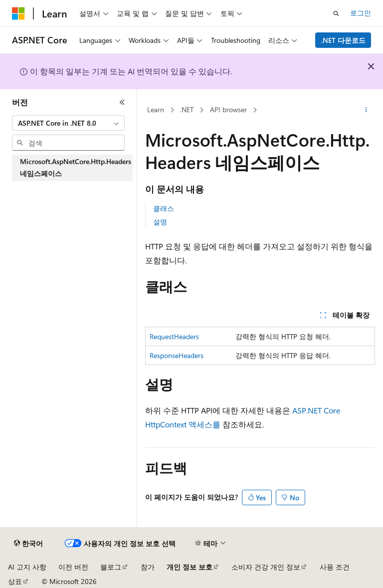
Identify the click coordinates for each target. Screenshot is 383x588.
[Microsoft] (18, 13)
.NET (187, 109)
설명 (160, 222)
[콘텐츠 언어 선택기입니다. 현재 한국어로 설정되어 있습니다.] (28, 544)
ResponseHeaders (177, 355)
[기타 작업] (366, 110)
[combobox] (68, 123)
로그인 (361, 13)
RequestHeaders (174, 336)
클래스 (164, 208)
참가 (148, 567)
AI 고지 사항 (27, 567)
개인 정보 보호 (190, 567)
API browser (228, 109)
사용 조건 (335, 567)
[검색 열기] (336, 13)
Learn (156, 109)
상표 (15, 581)
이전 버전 (73, 567)
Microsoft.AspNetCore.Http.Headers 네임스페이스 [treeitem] (76, 168)
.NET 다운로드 (343, 40)
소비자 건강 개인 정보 (266, 567)
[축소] (122, 102)
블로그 (111, 567)
